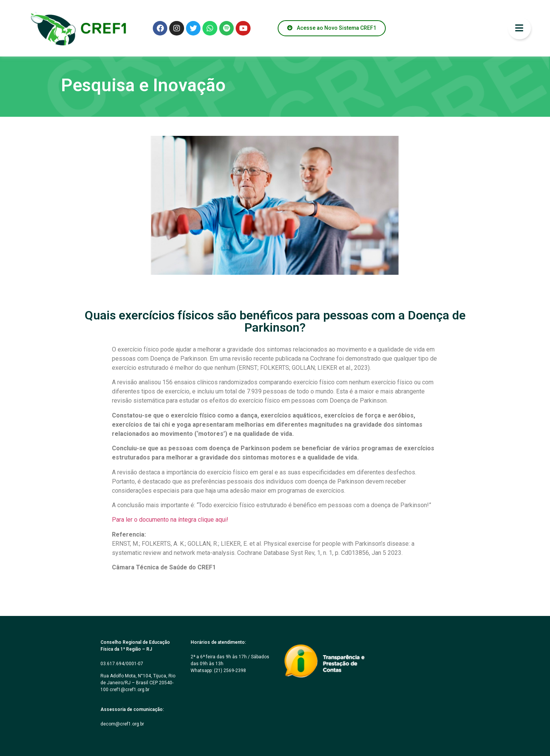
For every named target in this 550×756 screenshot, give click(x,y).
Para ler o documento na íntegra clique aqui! (170, 520)
